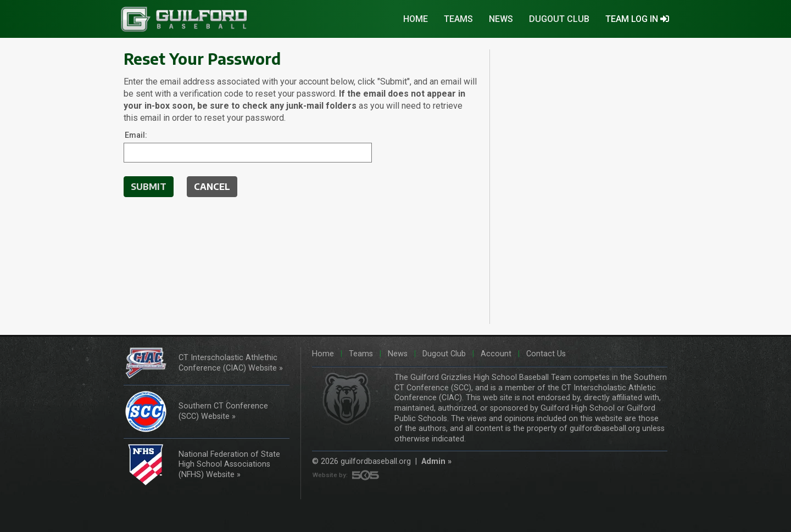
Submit (149, 187)
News (501, 19)
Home (416, 19)
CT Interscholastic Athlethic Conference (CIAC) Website (228, 363)
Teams (458, 19)
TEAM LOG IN (637, 19)
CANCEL (212, 187)
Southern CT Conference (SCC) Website (223, 411)
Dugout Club (559, 19)
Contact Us (545, 354)
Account (495, 354)
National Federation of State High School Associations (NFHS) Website (229, 464)
